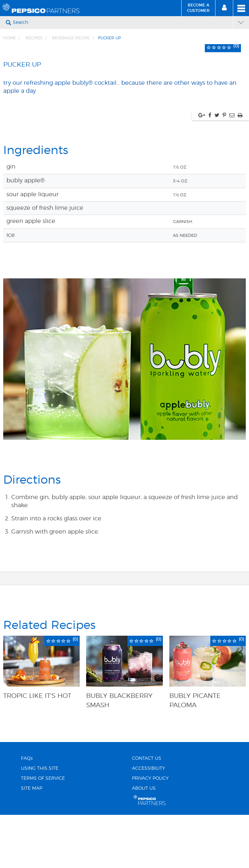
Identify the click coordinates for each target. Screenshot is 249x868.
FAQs (27, 849)
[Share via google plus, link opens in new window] (202, 206)
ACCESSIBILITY (149, 859)
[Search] (122, 23)
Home (10, 38)
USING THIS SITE (40, 859)
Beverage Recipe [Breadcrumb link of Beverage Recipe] (71, 38)
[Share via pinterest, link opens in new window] (224, 206)
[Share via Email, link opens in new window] (232, 206)
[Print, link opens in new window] (240, 206)
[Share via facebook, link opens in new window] (210, 206)
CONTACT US (147, 849)
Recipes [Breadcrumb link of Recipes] (34, 38)
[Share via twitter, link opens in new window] (217, 206)
